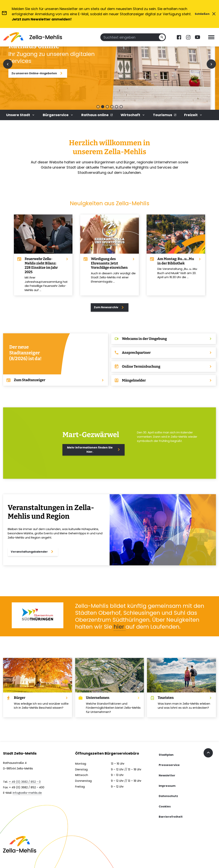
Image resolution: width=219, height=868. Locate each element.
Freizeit (193, 115)
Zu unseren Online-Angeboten (46, 73)
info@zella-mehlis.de (27, 793)
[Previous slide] (8, 64)
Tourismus (165, 115)
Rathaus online (97, 115)
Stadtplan (166, 755)
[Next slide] (211, 64)
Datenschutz (168, 796)
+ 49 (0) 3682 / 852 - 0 (25, 782)
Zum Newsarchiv (110, 307)
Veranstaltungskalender (33, 552)
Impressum (167, 786)
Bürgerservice (58, 115)
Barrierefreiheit (171, 817)
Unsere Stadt (21, 115)
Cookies (165, 806)
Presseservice (169, 765)
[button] (98, 107)
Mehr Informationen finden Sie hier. (94, 450)
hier (120, 627)
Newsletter (167, 775)
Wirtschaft (133, 115)
